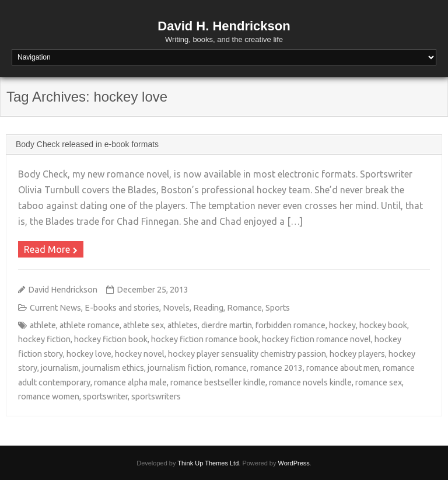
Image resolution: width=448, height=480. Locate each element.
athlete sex (143, 325)
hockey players (357, 354)
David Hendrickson (63, 290)
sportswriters (156, 396)
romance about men (343, 368)
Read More (47, 249)
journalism (60, 368)
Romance (244, 308)
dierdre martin (227, 325)
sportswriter (105, 396)
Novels (176, 308)
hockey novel (140, 354)
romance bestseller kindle (218, 382)
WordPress (294, 463)
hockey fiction (44, 339)
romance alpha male (130, 382)
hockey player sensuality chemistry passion (247, 354)
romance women (49, 396)
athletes (183, 325)
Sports (278, 308)
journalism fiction (179, 368)
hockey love (89, 354)
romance (231, 368)
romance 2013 (276, 368)
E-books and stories (122, 308)
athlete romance (90, 325)
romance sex (379, 382)
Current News (55, 308)
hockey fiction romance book (205, 339)
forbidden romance (290, 325)
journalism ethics (113, 368)
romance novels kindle (310, 382)
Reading (208, 308)
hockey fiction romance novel (316, 339)
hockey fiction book (111, 339)
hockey (342, 325)
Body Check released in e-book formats (87, 144)
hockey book (383, 325)
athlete (43, 325)
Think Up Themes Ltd (208, 463)
